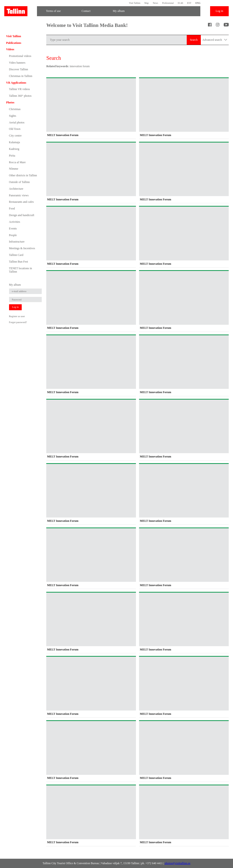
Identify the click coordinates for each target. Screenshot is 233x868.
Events (13, 228)
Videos (10, 49)
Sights (13, 116)
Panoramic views (19, 195)
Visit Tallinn (135, 3)
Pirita (12, 156)
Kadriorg (14, 149)
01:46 (180, 3)
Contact (86, 11)
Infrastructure (17, 242)
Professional (168, 3)
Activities (15, 222)
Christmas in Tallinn (21, 76)
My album (119, 11)
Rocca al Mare (17, 162)
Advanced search (215, 40)
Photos (10, 102)
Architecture (16, 189)
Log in (219, 11)
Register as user (17, 316)
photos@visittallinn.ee (177, 863)
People (13, 235)
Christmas (15, 109)
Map (147, 3)
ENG (198, 3)
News (155, 3)
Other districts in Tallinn (23, 175)
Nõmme (14, 169)
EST (189, 3)
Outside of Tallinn (19, 182)
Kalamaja (15, 142)
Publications (14, 43)
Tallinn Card (16, 255)
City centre (15, 136)
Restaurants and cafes (21, 202)
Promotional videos (20, 56)
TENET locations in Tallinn (21, 270)
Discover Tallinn (19, 69)
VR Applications (16, 83)
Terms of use (53, 11)
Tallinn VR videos (20, 89)
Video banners (17, 63)
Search (194, 40)
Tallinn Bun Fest (19, 262)
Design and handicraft (22, 215)
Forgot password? (18, 322)
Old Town (15, 129)
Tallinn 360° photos (20, 96)
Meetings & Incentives (22, 248)
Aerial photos (17, 122)
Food (12, 208)
